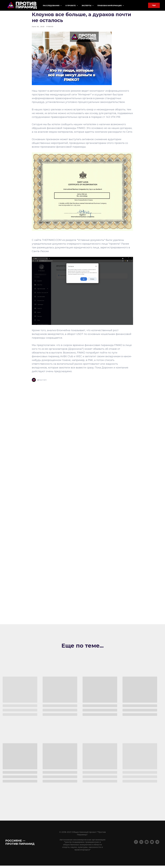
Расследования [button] (51, 6)
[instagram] (147, 846)
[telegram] (157, 846)
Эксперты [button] (87, 6)
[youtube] (152, 846)
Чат (154, 5)
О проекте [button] (71, 6)
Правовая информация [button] (110, 6)
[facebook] (136, 846)
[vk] (141, 846)
